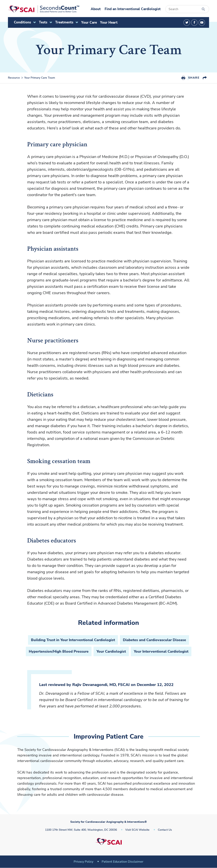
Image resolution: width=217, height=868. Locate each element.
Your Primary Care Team (40, 78)
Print (183, 78)
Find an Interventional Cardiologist (133, 9)
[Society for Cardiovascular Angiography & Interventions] (44, 9)
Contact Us (165, 830)
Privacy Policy (83, 862)
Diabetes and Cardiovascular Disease (154, 640)
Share (194, 78)
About (96, 9)
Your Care (89, 22)
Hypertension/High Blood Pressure (59, 651)
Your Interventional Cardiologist (161, 651)
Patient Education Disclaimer (122, 862)
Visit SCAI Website (137, 830)
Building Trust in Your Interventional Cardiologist (73, 640)
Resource (14, 78)
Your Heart (109, 22)
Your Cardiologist (111, 651)
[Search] (187, 9)
